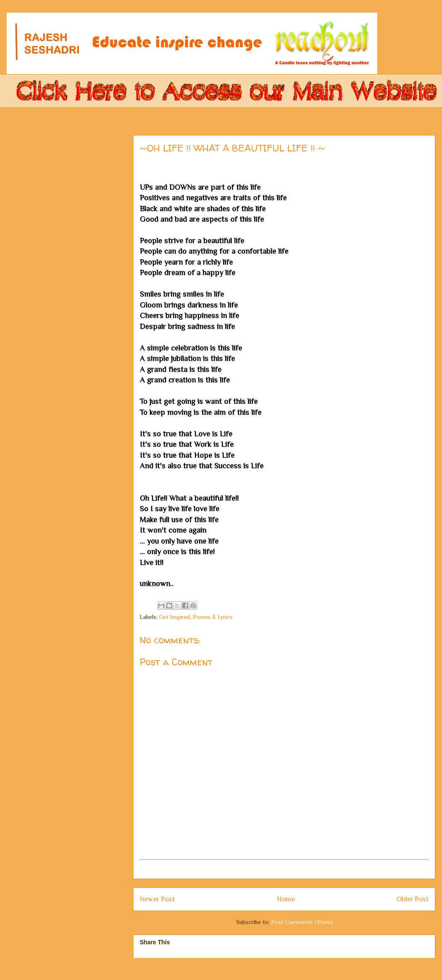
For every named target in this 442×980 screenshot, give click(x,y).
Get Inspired (174, 617)
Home (286, 899)
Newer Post (157, 899)
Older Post (413, 899)
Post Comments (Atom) (302, 922)
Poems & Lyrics (213, 617)
